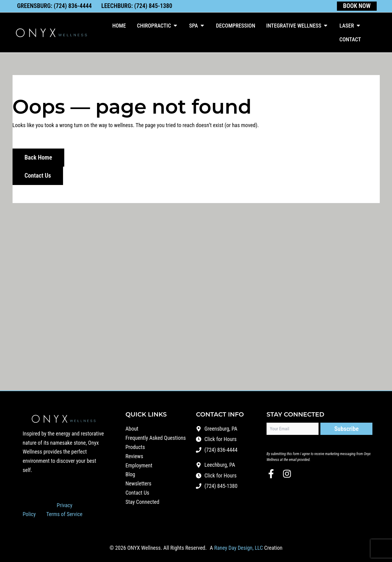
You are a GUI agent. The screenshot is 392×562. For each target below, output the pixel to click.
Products (135, 447)
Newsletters (138, 484)
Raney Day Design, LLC (238, 548)
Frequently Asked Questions (156, 438)
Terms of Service (65, 514)
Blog (130, 475)
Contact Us (137, 493)
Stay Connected (142, 502)
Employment (139, 465)
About (132, 429)
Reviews (134, 456)
